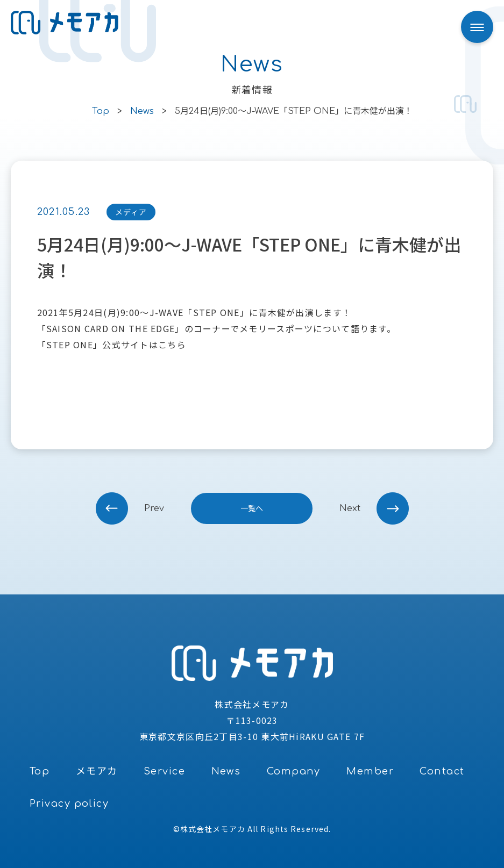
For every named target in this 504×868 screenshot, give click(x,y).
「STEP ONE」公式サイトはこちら (112, 345)
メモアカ (97, 771)
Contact (442, 771)
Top (40, 771)
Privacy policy (69, 804)
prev (154, 508)
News (226, 771)
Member (370, 771)
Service (164, 771)
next (350, 508)
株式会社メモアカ (213, 829)
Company (294, 771)
